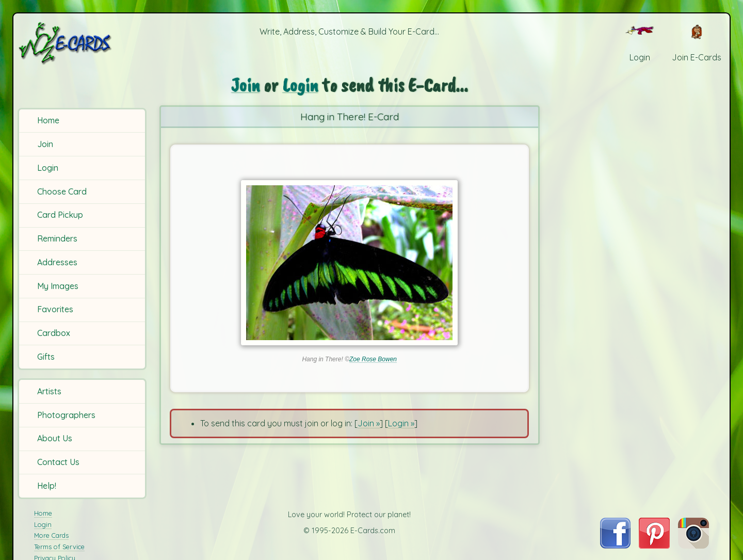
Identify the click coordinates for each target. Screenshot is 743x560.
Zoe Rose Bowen (373, 359)
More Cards (51, 535)
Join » (369, 423)
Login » (401, 423)
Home (48, 120)
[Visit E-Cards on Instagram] (693, 546)
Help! (47, 486)
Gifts (46, 357)
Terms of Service (59, 547)
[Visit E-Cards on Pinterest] (654, 546)
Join (45, 144)
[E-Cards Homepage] (82, 43)
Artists (49, 391)
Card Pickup (60, 215)
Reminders (57, 238)
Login (48, 168)
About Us (55, 438)
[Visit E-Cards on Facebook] (615, 546)
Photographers (66, 415)
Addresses (57, 262)
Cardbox (54, 333)
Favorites (55, 309)
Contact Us (58, 462)
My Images (58, 286)
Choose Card (62, 191)
